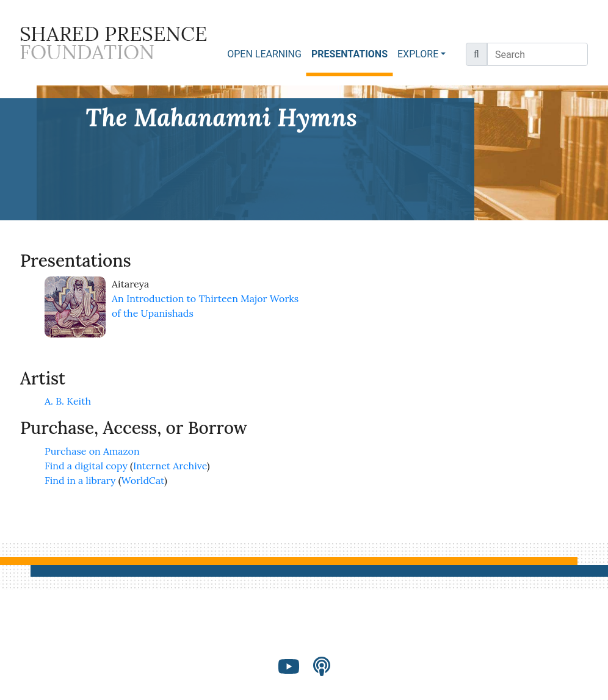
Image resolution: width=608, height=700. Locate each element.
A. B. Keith (68, 401)
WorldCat (143, 480)
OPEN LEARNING (264, 54)
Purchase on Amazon (92, 451)
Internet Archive (170, 466)
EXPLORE (418, 54)
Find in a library (80, 480)
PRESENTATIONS (352, 53)
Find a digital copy (86, 466)
